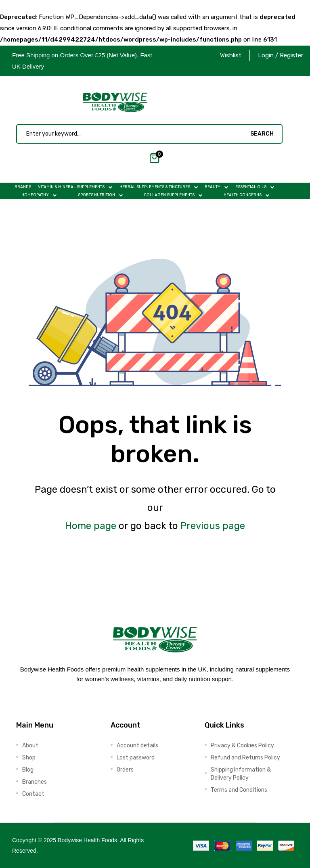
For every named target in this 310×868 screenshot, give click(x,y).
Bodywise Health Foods (87, 840)
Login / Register (281, 55)
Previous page (213, 526)
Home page (91, 526)
